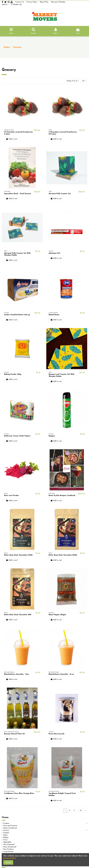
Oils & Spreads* (9, 845)
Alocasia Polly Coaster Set (60, 194)
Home (5, 817)
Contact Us (20, 2)
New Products (9, 849)
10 (81, 811)
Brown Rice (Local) (56, 734)
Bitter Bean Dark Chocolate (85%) (63, 555)
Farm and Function (10, 826)
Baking (6, 837)
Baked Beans (54, 315)
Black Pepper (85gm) (57, 615)
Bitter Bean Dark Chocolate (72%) (18, 555)
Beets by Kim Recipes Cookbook (62, 496)
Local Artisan (8, 852)
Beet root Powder (11, 496)
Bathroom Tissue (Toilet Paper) (17, 436)
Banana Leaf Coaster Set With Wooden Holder (61, 375)
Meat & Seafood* (10, 847)
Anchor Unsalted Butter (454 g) (17, 315)
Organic (6, 833)
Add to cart (12, 139)
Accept (8, 862)
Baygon (52, 436)
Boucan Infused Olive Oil (14, 734)
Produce (6, 823)
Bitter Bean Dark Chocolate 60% (18, 615)
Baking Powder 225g (13, 374)
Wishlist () (16, 5)
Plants (6, 835)
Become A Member (58, 2)
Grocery (6, 830)
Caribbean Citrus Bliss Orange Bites (19, 793)
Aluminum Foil (54, 253)
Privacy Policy (32, 2)
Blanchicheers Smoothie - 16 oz (61, 674)
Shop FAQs (44, 2)
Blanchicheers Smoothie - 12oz (17, 674)
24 (84, 81)
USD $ (5, 5)
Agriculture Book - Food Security (18, 194)
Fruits (5, 840)
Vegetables (7, 842)
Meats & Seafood (10, 828)
